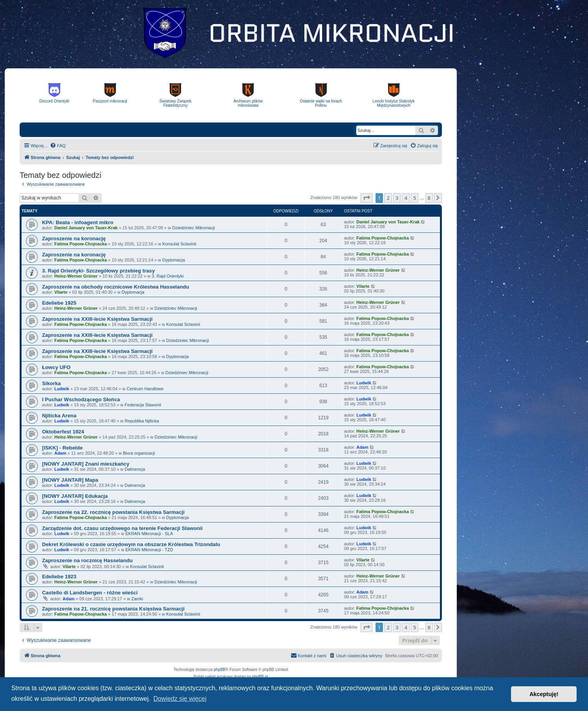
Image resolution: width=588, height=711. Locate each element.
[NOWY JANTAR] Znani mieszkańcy (86, 464)
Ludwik (62, 389)
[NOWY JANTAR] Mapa (70, 480)
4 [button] (406, 198)
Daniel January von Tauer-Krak (86, 228)
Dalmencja (135, 469)
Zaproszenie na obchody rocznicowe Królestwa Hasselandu (115, 287)
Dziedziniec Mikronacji (193, 228)
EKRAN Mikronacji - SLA (149, 534)
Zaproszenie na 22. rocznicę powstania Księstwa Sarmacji (113, 512)
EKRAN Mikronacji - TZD (149, 550)
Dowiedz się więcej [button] (180, 699)
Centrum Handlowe (145, 389)
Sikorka (51, 383)
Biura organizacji (139, 453)
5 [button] (415, 198)
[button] (366, 198)
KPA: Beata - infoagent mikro (78, 222)
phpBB (220, 670)
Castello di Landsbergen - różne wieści (90, 593)
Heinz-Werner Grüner (76, 276)
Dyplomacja (173, 260)
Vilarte (61, 292)
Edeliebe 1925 (59, 303)
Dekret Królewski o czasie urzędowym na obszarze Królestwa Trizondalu (131, 544)
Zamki (137, 599)
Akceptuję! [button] (544, 694)
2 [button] (388, 198)
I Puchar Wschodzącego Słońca (81, 399)
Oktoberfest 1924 (63, 432)
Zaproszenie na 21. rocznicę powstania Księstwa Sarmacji (113, 609)
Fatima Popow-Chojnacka (81, 244)
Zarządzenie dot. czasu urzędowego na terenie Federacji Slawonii (122, 528)
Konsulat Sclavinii (179, 244)
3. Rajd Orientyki (168, 276)
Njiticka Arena (59, 416)
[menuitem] (58, 146)
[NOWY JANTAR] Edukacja (75, 496)
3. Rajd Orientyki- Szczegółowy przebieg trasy (98, 271)
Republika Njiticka (142, 421)
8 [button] (429, 198)
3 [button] (397, 198)
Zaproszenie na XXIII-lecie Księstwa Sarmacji (97, 319)
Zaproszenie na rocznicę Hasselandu (87, 560)
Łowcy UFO (56, 367)
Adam (60, 453)
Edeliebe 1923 (59, 577)
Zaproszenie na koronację (74, 239)
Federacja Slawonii (143, 405)
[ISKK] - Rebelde (62, 448)
